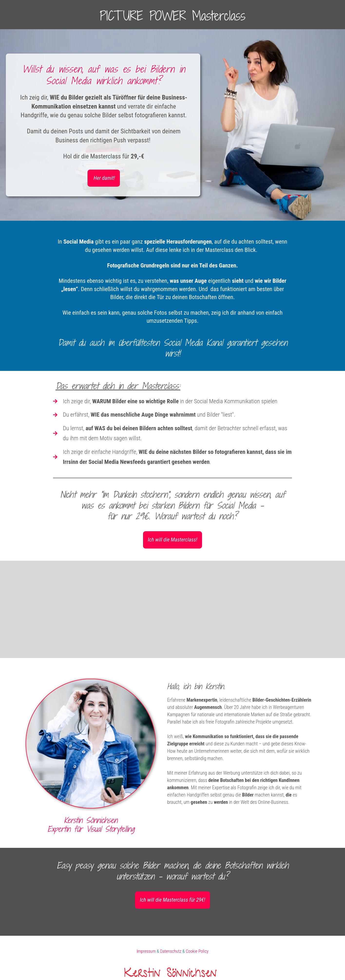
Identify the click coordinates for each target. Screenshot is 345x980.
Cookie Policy (197, 951)
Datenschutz (171, 951)
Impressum (146, 951)
